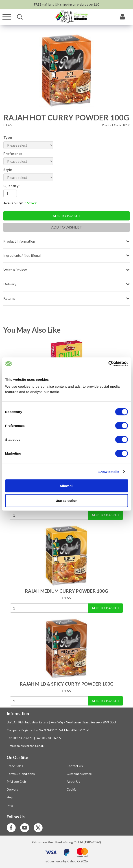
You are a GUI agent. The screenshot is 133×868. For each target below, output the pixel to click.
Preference (13, 153)
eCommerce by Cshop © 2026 (67, 861)
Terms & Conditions (21, 774)
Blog (10, 805)
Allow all (66, 486)
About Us (73, 781)
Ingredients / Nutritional (22, 255)
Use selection (66, 500)
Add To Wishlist (67, 227)
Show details (109, 471)
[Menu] (7, 17)
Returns (9, 298)
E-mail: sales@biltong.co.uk (26, 746)
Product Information (19, 241)
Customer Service (79, 774)
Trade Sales (15, 766)
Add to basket (66, 216)
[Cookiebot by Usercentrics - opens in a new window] (108, 364)
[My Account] (122, 17)
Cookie (72, 789)
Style (8, 170)
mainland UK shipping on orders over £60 (66, 4)
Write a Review (15, 270)
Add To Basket (106, 515)
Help (10, 797)
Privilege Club (16, 781)
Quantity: (11, 186)
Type (8, 137)
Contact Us (75, 766)
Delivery (10, 284)
